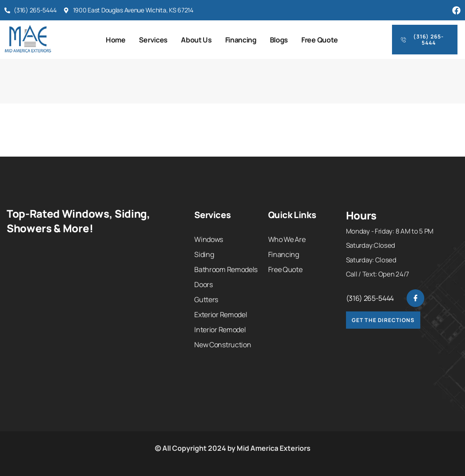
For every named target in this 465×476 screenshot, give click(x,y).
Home (116, 40)
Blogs (279, 40)
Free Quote (320, 40)
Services (153, 40)
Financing (241, 40)
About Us (196, 40)
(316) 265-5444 (370, 298)
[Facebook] (415, 298)
